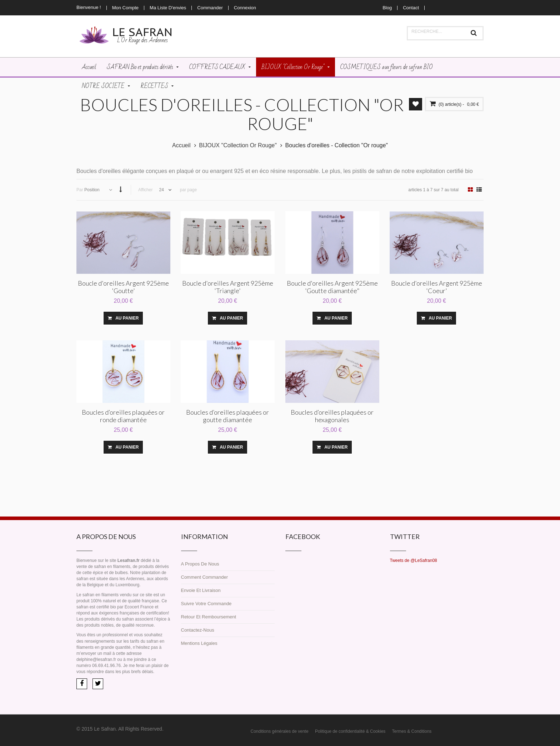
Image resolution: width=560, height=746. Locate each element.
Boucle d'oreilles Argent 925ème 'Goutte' (123, 286)
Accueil (181, 145)
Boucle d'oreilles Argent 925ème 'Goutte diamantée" (332, 286)
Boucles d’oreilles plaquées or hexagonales (332, 415)
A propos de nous (200, 563)
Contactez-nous (198, 629)
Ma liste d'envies (168, 8)
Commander (210, 8)
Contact (411, 8)
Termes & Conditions (412, 731)
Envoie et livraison (201, 590)
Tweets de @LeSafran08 (414, 560)
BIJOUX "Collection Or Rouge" (238, 145)
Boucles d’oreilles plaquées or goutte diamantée (227, 415)
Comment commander (205, 576)
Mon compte (125, 8)
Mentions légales (199, 643)
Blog (387, 8)
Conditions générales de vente (280, 731)
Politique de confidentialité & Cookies (350, 731)
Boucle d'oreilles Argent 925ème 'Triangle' (228, 286)
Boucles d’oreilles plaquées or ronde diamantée (123, 415)
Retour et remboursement (209, 616)
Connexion (245, 8)
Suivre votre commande (206, 603)
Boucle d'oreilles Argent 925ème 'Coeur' (437, 286)
